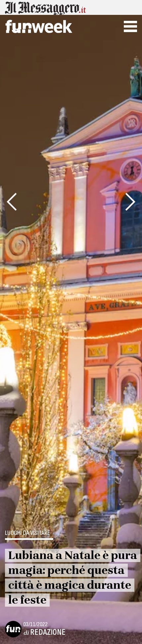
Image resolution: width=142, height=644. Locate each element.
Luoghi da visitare (27, 533)
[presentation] (12, 202)
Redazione (48, 632)
